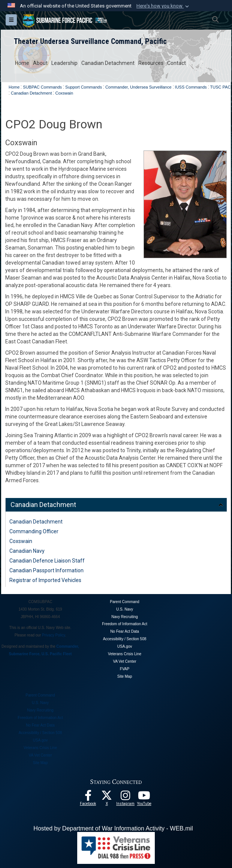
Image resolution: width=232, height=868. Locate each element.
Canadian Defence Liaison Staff (47, 561)
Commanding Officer (34, 531)
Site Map (125, 676)
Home (22, 63)
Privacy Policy (54, 635)
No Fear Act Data (125, 631)
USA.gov (125, 646)
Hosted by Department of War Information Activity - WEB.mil (113, 828)
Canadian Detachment (108, 63)
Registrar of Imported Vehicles (45, 580)
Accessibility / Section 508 (125, 639)
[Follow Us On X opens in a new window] (107, 797)
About (40, 63)
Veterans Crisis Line (125, 654)
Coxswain (21, 541)
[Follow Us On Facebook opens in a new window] (88, 797)
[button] (163, 6)
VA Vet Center (124, 661)
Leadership (64, 63)
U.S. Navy (125, 609)
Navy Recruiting (125, 617)
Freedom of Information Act (125, 624)
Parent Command (124, 602)
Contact (177, 63)
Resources (151, 63)
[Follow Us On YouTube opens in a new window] (144, 797)
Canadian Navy (27, 551)
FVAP (125, 669)
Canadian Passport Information (46, 570)
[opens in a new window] (126, 797)
